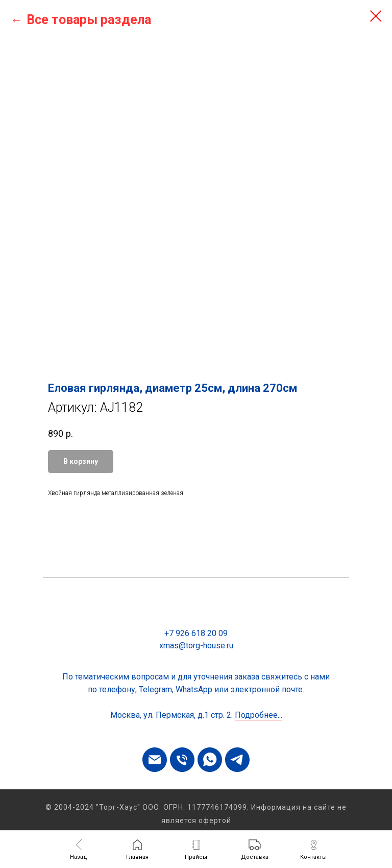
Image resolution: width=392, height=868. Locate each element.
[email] (155, 760)
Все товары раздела (89, 20)
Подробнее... (259, 715)
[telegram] (237, 760)
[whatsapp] (210, 760)
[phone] (182, 760)
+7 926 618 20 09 (196, 633)
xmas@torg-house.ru (196, 646)
